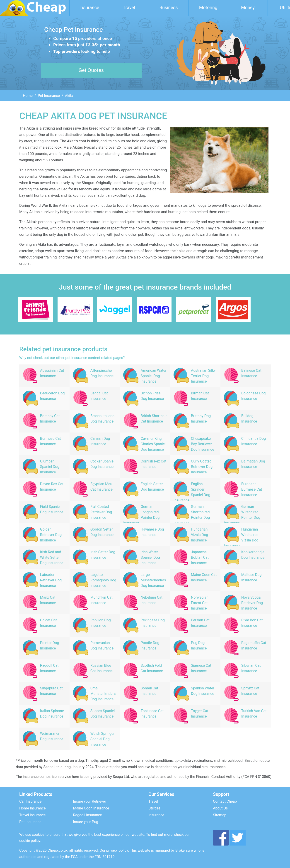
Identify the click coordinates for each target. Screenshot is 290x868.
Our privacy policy (114, 850)
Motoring (208, 7)
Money (248, 7)
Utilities (154, 808)
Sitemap (220, 815)
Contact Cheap (225, 801)
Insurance (89, 7)
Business (169, 7)
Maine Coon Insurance (91, 808)
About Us (220, 808)
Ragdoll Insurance (88, 815)
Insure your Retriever (90, 801)
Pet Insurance (49, 96)
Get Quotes (91, 70)
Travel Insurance (32, 815)
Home (28, 96)
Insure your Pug (86, 822)
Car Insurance (30, 801)
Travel (129, 7)
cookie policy (30, 841)
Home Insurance (33, 808)
